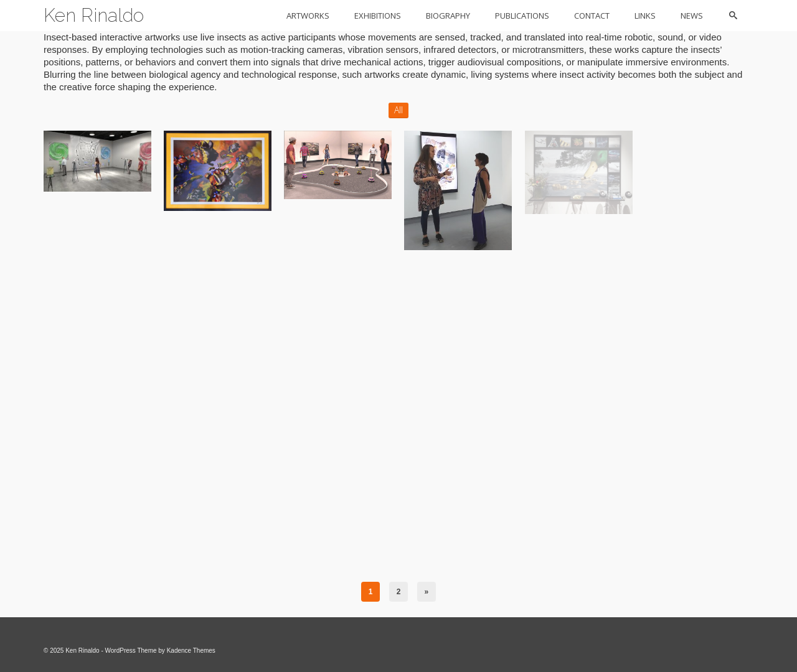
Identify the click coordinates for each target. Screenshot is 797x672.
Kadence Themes (191, 651)
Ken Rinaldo (94, 15)
